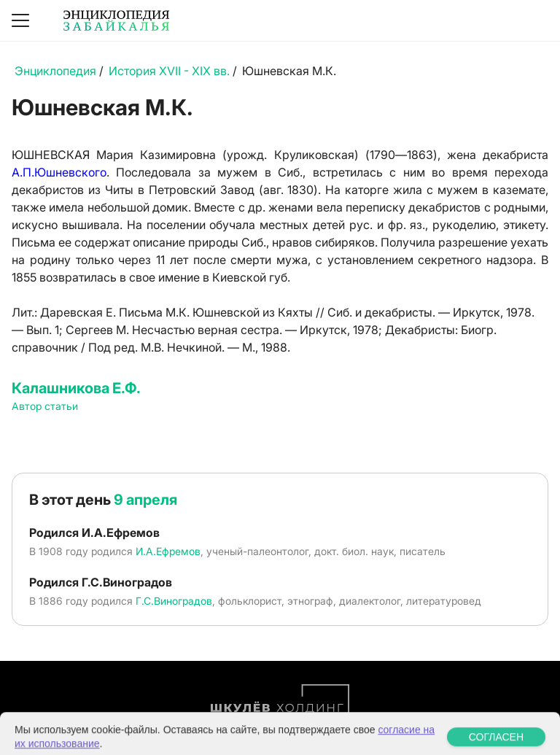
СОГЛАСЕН (496, 744)
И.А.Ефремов (168, 551)
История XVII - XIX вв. (169, 71)
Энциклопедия (55, 71)
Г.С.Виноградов (174, 601)
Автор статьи (45, 406)
